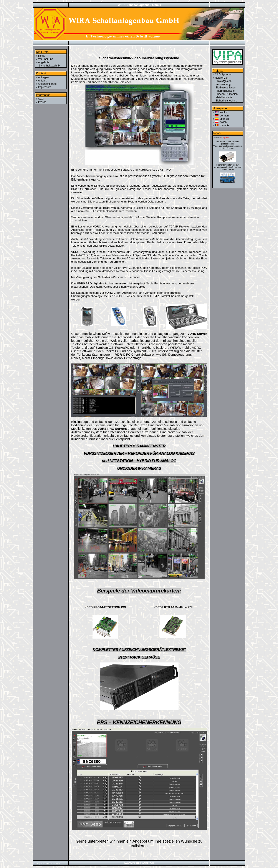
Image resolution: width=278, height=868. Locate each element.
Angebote (225, 138)
